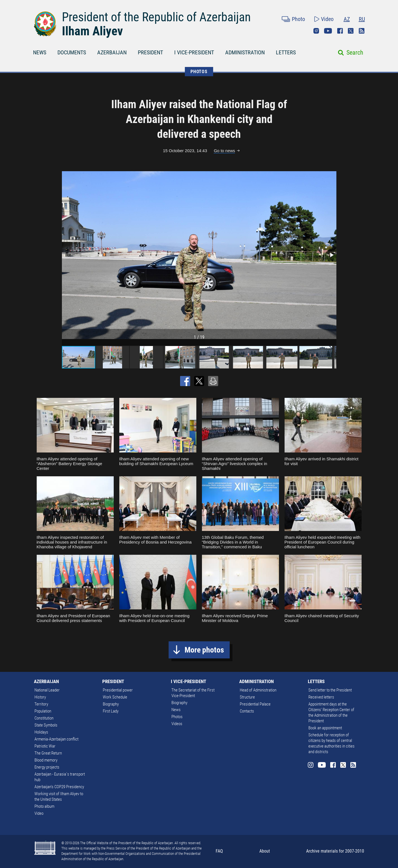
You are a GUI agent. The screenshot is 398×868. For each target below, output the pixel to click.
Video (327, 19)
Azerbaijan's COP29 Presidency (59, 787)
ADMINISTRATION (245, 52)
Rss (362, 31)
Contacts (247, 711)
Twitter (351, 31)
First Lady (111, 711)
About (265, 851)
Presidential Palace (255, 704)
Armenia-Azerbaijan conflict (56, 739)
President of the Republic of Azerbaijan (156, 17)
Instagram (316, 31)
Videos (177, 724)
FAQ (219, 851)
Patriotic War (45, 746)
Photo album (44, 806)
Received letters (321, 697)
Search (355, 53)
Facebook (340, 31)
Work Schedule (115, 697)
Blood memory (46, 760)
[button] (331, 255)
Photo (298, 19)
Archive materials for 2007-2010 (335, 851)
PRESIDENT (150, 52)
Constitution (44, 718)
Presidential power (118, 690)
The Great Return (48, 753)
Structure (247, 697)
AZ (347, 19)
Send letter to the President (330, 690)
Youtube (328, 31)
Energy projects (47, 767)
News (176, 710)
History (40, 697)
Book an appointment (325, 728)
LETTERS (286, 52)
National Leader (47, 690)
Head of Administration (258, 690)
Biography (111, 704)
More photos (204, 650)
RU (362, 19)
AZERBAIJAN (112, 52)
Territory (41, 704)
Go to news (224, 151)
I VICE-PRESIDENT (194, 52)
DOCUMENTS (72, 52)
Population (43, 711)
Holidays (41, 732)
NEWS (40, 52)
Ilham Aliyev (92, 31)
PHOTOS (199, 72)
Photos (177, 717)
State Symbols (46, 725)
